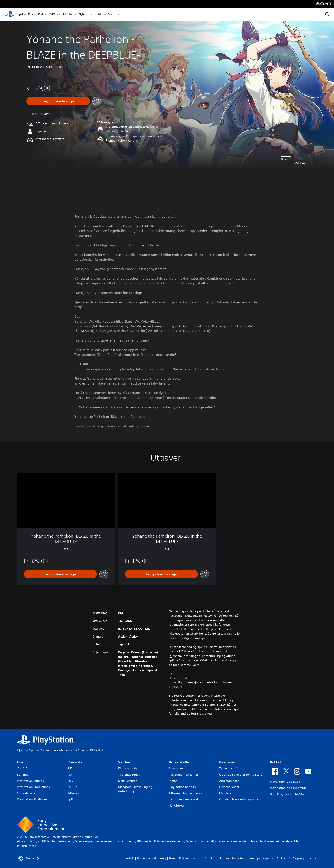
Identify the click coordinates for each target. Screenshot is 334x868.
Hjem (21, 750)
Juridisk (129, 858)
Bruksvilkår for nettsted (185, 858)
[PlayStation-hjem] (10, 14)
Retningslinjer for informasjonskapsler (246, 858)
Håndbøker (176, 805)
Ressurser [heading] (227, 762)
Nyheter (84, 15)
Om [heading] (20, 762)
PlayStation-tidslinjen (32, 799)
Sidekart (211, 858)
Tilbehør (68, 15)
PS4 (41, 15)
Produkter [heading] (76, 762)
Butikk (99, 15)
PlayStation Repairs (182, 787)
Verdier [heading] (124, 762)
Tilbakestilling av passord (187, 793)
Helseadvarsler (179, 678)
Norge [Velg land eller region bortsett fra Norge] (29, 858)
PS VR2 (72, 781)
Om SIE (22, 768)
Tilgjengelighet (129, 775)
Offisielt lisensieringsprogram (240, 799)
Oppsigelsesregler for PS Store (241, 775)
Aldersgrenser (229, 781)
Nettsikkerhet (127, 781)
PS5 (30, 15)
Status (173, 781)
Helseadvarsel (229, 787)
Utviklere (225, 793)
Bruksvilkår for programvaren (297, 858)
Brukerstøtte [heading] (179, 762)
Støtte (112, 15)
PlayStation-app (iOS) (285, 782)
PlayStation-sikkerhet (183, 775)
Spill (20, 15)
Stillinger (23, 775)
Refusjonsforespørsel (183, 799)
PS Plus (53, 15)
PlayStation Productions (33, 787)
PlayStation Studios (30, 781)
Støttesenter (177, 768)
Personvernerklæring (151, 858)
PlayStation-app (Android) (288, 788)
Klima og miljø (128, 768)
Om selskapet (27, 793)
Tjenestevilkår (229, 768)
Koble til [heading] (277, 762)
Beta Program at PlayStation (289, 794)
